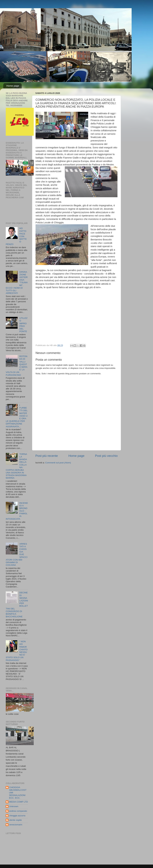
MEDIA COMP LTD (18, 802)
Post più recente (47, 456)
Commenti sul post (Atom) (58, 463)
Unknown (14, 806)
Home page (13, 86)
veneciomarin (16, 825)
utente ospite (15, 820)
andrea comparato (18, 811)
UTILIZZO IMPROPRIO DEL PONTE (23, 325)
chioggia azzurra (17, 816)
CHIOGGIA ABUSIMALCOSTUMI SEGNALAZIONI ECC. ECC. (18, 793)
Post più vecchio (106, 456)
